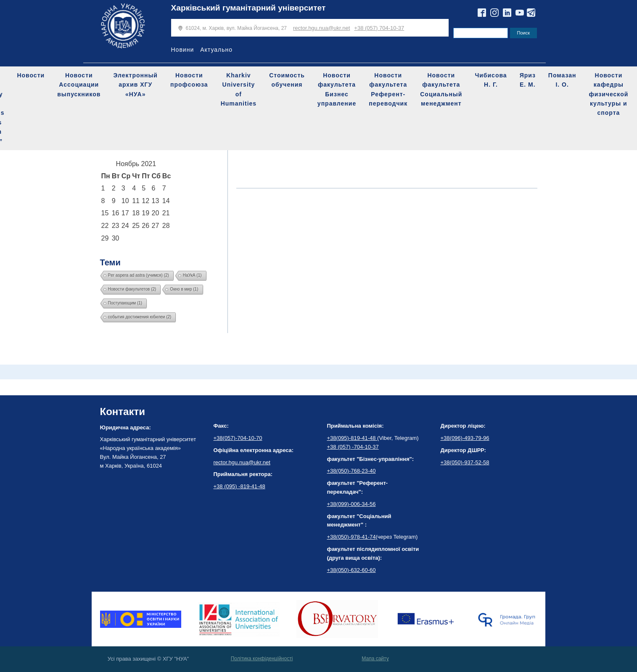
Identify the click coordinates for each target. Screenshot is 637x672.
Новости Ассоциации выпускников (79, 85)
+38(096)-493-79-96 (465, 438)
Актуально (216, 50)
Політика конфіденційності (262, 659)
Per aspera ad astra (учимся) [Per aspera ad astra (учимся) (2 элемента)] (139, 275)
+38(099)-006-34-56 (352, 504)
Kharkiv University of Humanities (239, 89)
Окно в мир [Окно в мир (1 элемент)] (184, 289)
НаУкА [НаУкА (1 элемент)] (192, 275)
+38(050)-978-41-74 (352, 537)
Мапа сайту (375, 659)
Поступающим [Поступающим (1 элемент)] (125, 303)
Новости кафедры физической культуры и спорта (608, 94)
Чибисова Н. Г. (491, 80)
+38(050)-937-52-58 (465, 462)
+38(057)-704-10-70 (238, 438)
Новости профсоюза (189, 80)
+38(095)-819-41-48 (352, 438)
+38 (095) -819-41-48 (239, 486)
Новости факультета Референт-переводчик (388, 89)
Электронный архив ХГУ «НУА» (135, 85)
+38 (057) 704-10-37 (379, 28)
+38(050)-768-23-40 (352, 471)
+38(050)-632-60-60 (352, 570)
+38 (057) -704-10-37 (353, 447)
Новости (31, 75)
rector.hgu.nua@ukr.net (321, 28)
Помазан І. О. (562, 80)
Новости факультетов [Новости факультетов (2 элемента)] (132, 289)
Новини (183, 50)
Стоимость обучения (287, 80)
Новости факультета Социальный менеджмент (441, 89)
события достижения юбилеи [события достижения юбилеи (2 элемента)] (140, 317)
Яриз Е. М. (528, 80)
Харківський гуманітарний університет (248, 8)
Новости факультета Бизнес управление (337, 89)
